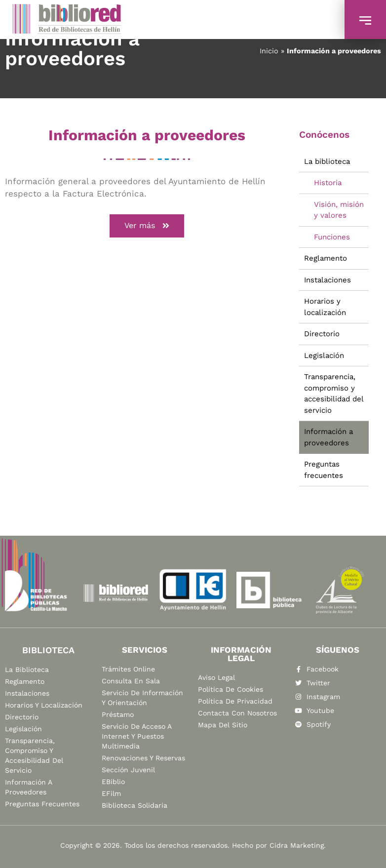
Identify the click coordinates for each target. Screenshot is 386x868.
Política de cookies (231, 689)
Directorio (322, 334)
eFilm (111, 793)
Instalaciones (328, 280)
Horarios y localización (325, 307)
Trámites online (128, 669)
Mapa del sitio (223, 725)
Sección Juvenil (128, 770)
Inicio (269, 51)
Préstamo (118, 714)
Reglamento (326, 258)
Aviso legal (216, 677)
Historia (328, 183)
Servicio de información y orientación (142, 698)
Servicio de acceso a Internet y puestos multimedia (136, 736)
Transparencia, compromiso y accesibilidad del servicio (334, 394)
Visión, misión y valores (339, 210)
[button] (147, 226)
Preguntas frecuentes (324, 470)
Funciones (332, 237)
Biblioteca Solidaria (135, 805)
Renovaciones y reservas (143, 758)
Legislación (324, 355)
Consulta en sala (131, 681)
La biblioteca (327, 161)
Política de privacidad (235, 701)
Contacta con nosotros (237, 713)
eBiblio (113, 782)
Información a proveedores (328, 437)
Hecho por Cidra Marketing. (279, 845)
